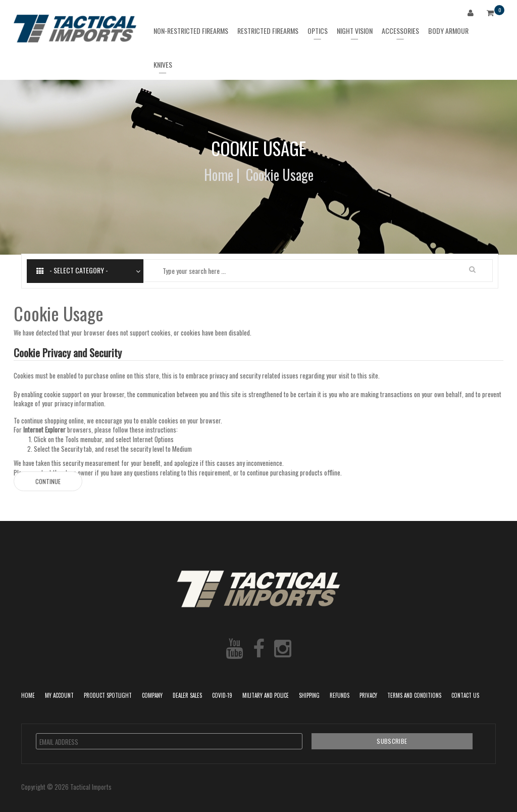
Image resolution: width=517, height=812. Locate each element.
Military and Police (266, 695)
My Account (59, 695)
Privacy (368, 695)
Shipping (309, 695)
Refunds (340, 695)
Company (152, 695)
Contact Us (465, 695)
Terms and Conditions (414, 695)
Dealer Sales (187, 695)
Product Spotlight (108, 695)
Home (219, 175)
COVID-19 (222, 695)
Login (473, 14)
